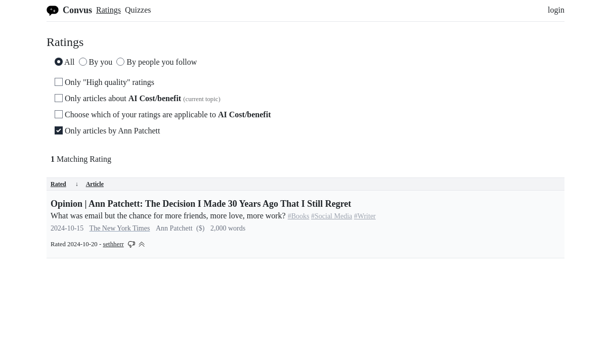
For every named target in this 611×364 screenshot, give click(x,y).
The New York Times (120, 228)
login (556, 10)
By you (96, 62)
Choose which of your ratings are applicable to (163, 115)
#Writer (365, 216)
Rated (64, 184)
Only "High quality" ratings (104, 82)
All (65, 62)
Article (95, 184)
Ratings (108, 10)
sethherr (113, 244)
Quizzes (138, 10)
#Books (299, 216)
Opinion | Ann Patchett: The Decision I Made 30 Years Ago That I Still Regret (201, 204)
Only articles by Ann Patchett (107, 131)
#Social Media (332, 216)
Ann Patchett (174, 228)
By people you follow (157, 62)
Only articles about (138, 98)
